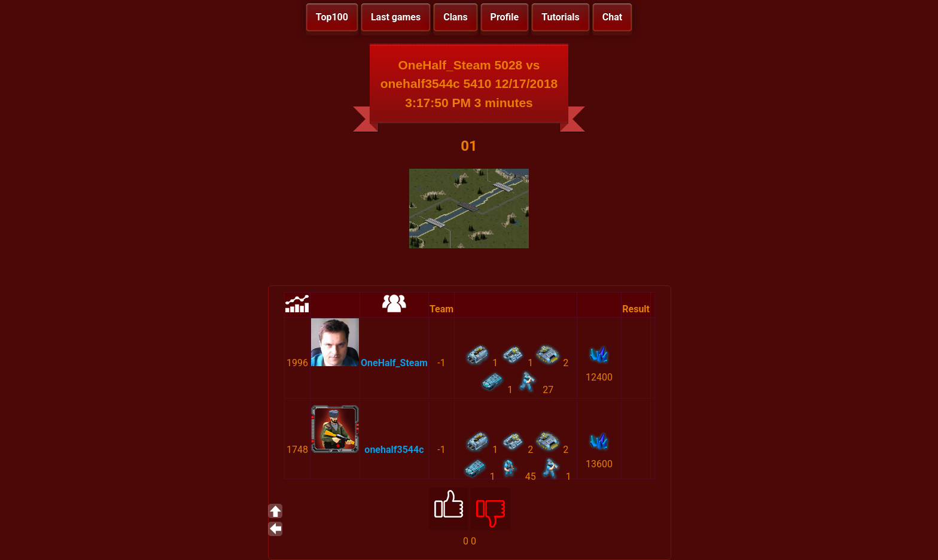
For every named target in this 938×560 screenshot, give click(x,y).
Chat (612, 17)
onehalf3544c (394, 450)
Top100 (332, 17)
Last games (396, 17)
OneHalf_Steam (394, 363)
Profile (505, 17)
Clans (455, 17)
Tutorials (561, 17)
